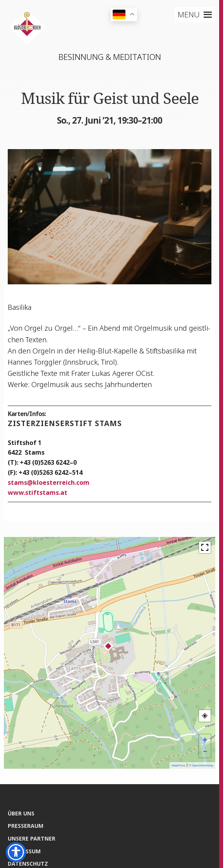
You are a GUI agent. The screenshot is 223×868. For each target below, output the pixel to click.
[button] (189, 15)
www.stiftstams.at (38, 493)
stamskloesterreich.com (49, 482)
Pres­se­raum (26, 826)
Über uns (21, 813)
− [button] (205, 752)
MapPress (178, 765)
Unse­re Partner (32, 838)
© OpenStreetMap (201, 765)
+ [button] (205, 740)
